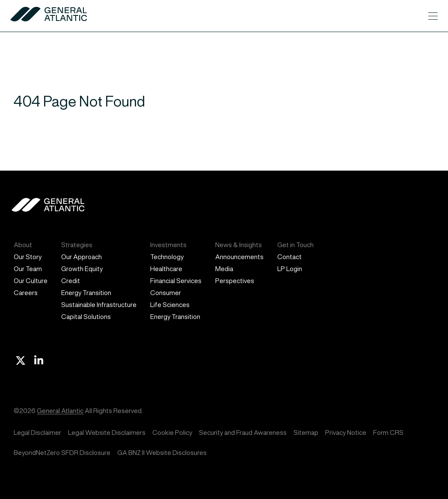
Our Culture (31, 281)
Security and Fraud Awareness (243, 433)
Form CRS (388, 433)
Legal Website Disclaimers (107, 433)
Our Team (28, 269)
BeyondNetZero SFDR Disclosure (62, 453)
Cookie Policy (172, 433)
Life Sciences (170, 305)
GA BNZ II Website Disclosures (162, 453)
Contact (289, 257)
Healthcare (166, 269)
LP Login (290, 269)
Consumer (166, 293)
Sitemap (306, 433)
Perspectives (235, 281)
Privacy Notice (346, 433)
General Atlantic (60, 411)
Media (224, 269)
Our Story (28, 257)
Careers (26, 293)
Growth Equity (82, 269)
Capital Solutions (86, 317)
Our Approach (82, 257)
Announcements (239, 257)
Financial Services (176, 281)
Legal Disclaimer (37, 433)
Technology (167, 257)
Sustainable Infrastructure (99, 305)
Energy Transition (86, 293)
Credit (71, 281)
